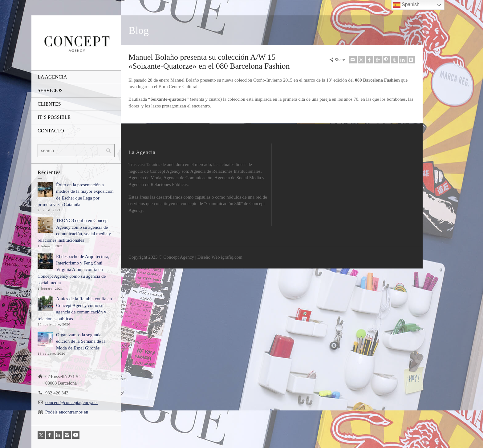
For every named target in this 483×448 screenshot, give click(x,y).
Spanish (406, 5)
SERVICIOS (50, 90)
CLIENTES (49, 104)
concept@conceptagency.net (72, 402)
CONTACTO (51, 131)
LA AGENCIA (52, 77)
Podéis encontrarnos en (67, 412)
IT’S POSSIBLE (54, 117)
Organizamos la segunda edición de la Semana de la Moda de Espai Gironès (81, 341)
